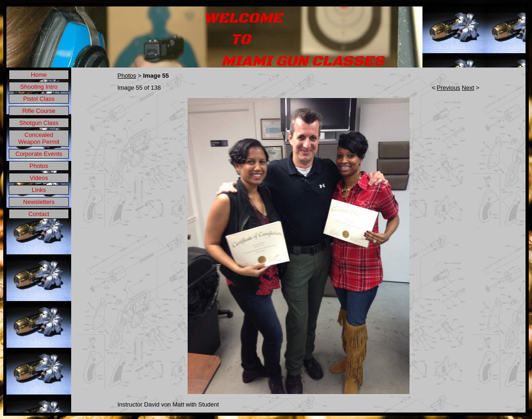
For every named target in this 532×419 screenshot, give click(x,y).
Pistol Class (39, 99)
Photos (39, 166)
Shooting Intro (39, 87)
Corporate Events (39, 154)
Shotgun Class (39, 123)
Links (39, 190)
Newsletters (39, 202)
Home (39, 75)
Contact (39, 214)
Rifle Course (39, 111)
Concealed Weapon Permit (39, 138)
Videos (39, 178)
